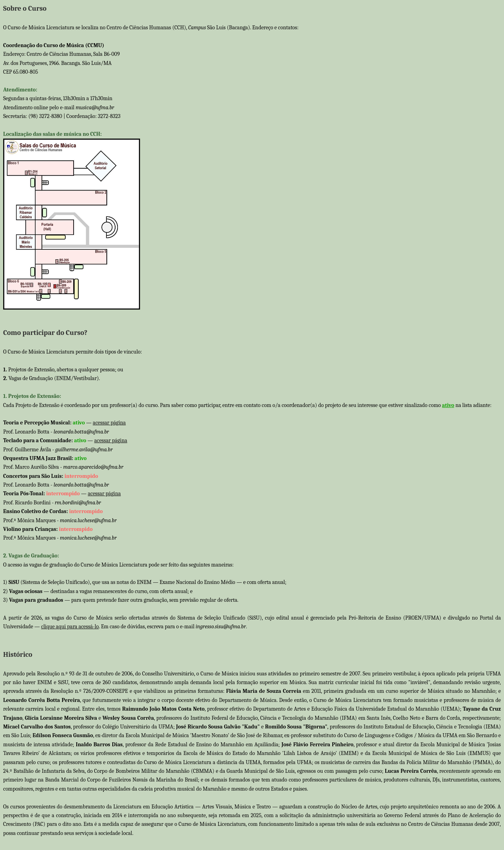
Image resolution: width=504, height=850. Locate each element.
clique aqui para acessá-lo (70, 627)
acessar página (109, 423)
